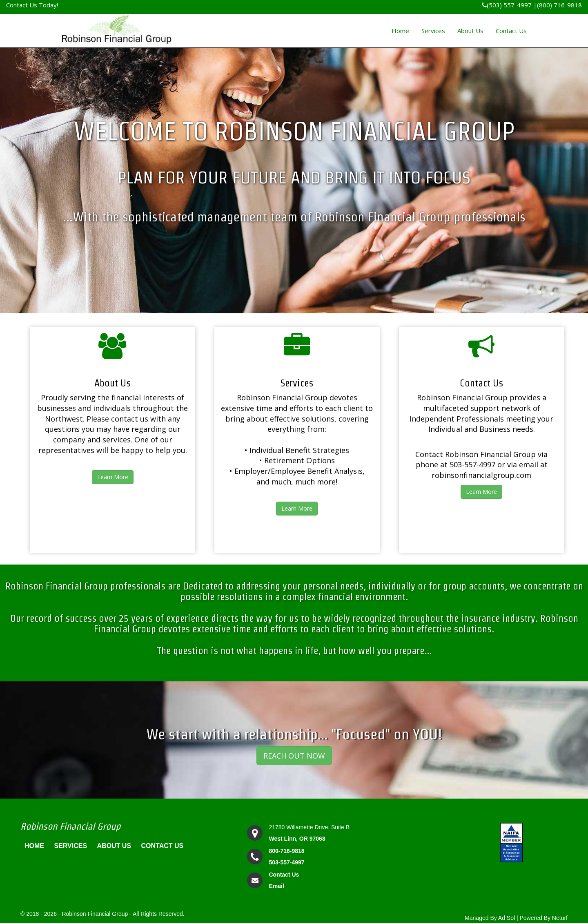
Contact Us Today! (32, 5)
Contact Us (511, 31)
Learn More (113, 477)
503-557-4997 (286, 862)
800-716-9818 (286, 851)
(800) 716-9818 (559, 5)
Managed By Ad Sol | (491, 918)
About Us (470, 31)
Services (433, 31)
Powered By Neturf (544, 918)
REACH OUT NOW (294, 756)
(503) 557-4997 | (509, 5)
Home (400, 31)
